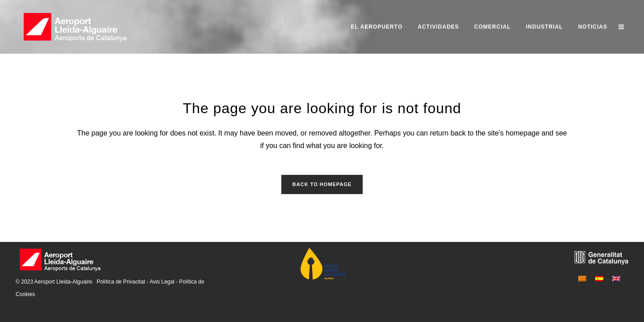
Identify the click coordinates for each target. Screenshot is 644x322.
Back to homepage (322, 184)
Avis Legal (162, 282)
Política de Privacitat (121, 282)
